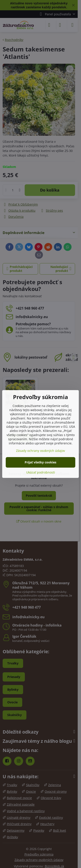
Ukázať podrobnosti (41, 472)
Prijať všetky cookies (40, 462)
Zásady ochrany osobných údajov (40, 451)
